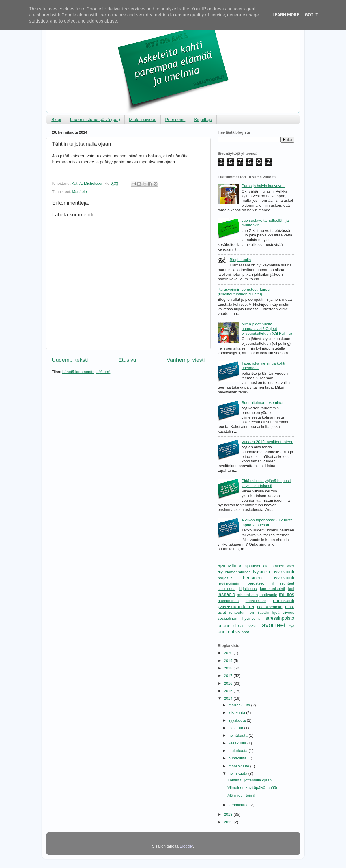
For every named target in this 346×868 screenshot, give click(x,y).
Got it (311, 15)
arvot (291, 566)
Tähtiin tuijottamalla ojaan (249, 780)
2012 (229, 822)
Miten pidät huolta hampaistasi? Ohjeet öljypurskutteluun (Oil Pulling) (267, 329)
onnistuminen (256, 601)
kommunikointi (272, 589)
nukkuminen (228, 601)
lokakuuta (237, 713)
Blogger (186, 846)
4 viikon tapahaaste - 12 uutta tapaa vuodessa (267, 522)
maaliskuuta (240, 766)
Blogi (56, 119)
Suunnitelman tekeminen (263, 403)
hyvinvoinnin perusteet (241, 583)
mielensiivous (247, 595)
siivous (288, 612)
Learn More (286, 15)
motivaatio (268, 595)
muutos (286, 594)
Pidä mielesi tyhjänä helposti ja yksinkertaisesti (266, 483)
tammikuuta (239, 805)
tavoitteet (273, 625)
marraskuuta (240, 705)
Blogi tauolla (240, 260)
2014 (229, 698)
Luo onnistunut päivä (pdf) (95, 119)
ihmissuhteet (283, 583)
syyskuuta (238, 720)
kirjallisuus (248, 589)
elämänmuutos (238, 572)
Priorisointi (175, 119)
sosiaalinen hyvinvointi (239, 618)
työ (292, 626)
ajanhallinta (230, 565)
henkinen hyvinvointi (269, 578)
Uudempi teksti (70, 360)
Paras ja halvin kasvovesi (263, 186)
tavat (251, 626)
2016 (229, 683)
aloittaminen (274, 566)
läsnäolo (80, 192)
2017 (229, 676)
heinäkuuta (239, 735)
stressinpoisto (280, 618)
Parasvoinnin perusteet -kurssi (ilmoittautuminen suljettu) (244, 292)
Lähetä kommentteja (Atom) (86, 372)
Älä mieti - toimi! (241, 795)
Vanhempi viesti (186, 360)
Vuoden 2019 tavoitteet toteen (268, 442)
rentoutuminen (241, 612)
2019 (229, 661)
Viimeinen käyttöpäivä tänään (253, 788)
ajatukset (253, 566)
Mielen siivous (143, 119)
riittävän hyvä (268, 613)
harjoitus (225, 578)
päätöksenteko (270, 607)
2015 (229, 691)
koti (291, 589)
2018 (229, 668)
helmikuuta (239, 773)
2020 (229, 653)
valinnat (243, 632)
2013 (229, 814)
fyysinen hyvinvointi (274, 572)
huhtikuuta (238, 758)
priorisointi (284, 600)
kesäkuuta (238, 743)
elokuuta (236, 728)
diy (220, 572)
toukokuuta (239, 751)
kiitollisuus (227, 589)
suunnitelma (230, 626)
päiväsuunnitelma (236, 606)
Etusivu (127, 360)
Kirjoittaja (203, 119)
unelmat (226, 632)
